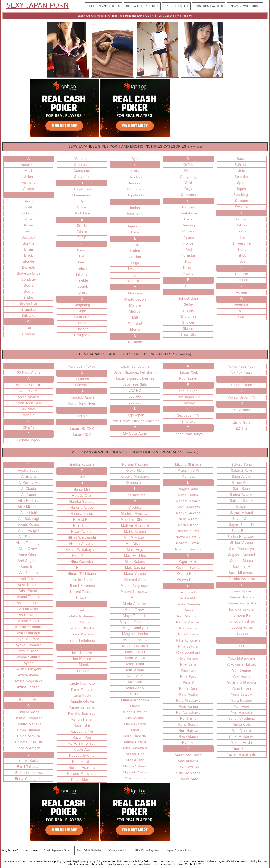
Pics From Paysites (209, 6)
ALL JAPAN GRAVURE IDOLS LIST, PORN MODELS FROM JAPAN (135, 452)
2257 (201, 864)
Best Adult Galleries (142, 6)
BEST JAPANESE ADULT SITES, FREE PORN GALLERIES (135, 354)
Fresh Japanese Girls (104, 6)
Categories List (176, 6)
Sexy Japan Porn (38, 6)
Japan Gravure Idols (245, 6)
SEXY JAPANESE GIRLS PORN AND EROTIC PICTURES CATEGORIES (135, 147)
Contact (190, 864)
